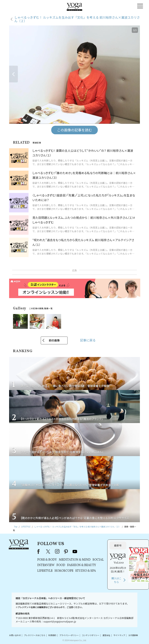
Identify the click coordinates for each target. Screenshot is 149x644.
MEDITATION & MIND (75, 560)
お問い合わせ (15, 635)
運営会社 (106, 635)
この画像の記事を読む (74, 130)
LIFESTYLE (45, 571)
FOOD (61, 565)
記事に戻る (88, 340)
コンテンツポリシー (91, 635)
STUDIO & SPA (86, 571)
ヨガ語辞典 (133, 635)
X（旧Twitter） (49, 552)
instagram (57, 552)
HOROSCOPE (64, 571)
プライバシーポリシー (69, 635)
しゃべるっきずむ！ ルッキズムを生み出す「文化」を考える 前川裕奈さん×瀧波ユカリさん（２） (77, 19)
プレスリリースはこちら (35, 635)
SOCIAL (98, 560)
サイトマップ (119, 635)
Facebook (40, 552)
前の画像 (54, 340)
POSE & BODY (47, 560)
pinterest (66, 552)
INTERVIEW (46, 565)
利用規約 (52, 635)
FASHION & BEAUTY (82, 565)
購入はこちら (116, 580)
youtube (75, 552)
